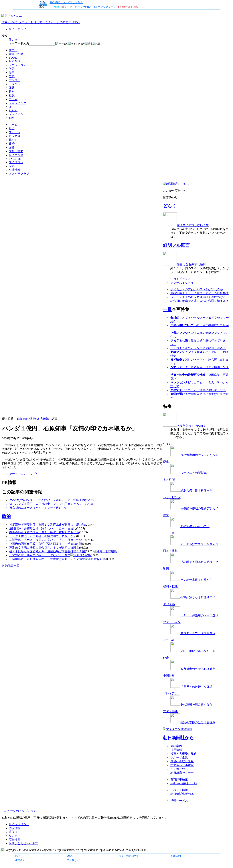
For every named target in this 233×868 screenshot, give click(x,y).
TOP (17, 856)
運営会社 (20, 860)
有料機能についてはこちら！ (66, 2)
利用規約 (176, 856)
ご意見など (73, 860)
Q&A (70, 856)
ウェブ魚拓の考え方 (130, 856)
